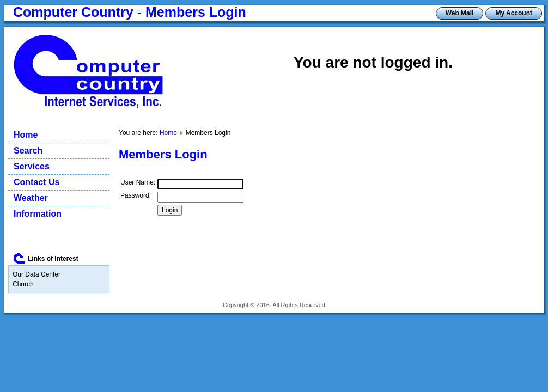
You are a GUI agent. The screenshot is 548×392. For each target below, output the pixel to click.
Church (23, 284)
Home (168, 133)
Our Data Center (36, 274)
